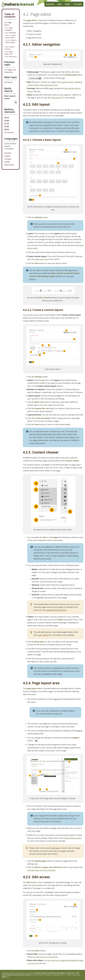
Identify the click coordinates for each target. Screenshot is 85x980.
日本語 (7, 162)
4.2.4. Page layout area (9, 53)
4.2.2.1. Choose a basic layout (10, 36)
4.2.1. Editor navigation (9, 29)
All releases (9, 132)
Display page (35, 78)
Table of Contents (10, 15)
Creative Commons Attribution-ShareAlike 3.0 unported (54, 973)
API (56, 556)
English (7, 156)
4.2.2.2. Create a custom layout (11, 41)
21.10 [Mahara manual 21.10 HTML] (7, 124)
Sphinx (4, 977)
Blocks (9, 82)
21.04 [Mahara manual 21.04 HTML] (7, 126)
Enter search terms (10, 97)
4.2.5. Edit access (11, 56)
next (59, 4)
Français (8, 159)
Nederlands (9, 165)
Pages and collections (10, 71)
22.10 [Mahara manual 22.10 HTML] (7, 118)
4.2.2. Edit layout (10, 33)
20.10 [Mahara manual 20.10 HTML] (7, 129)
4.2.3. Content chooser (10, 48)
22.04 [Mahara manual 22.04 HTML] (7, 121)
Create (78, 4)
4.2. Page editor (8, 24)
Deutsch (8, 153)
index (68, 4)
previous (50, 4)
